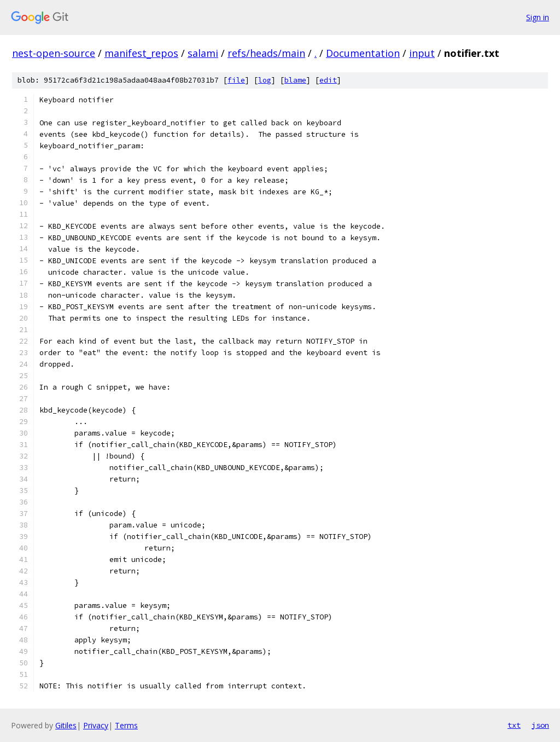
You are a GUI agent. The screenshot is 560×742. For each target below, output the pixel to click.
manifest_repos (141, 53)
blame (295, 80)
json (540, 725)
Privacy (96, 725)
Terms (126, 725)
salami (203, 53)
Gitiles (66, 725)
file (236, 80)
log (265, 80)
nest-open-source (54, 53)
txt (514, 725)
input (422, 53)
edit (328, 80)
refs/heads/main (266, 53)
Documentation (363, 53)
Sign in (538, 17)
